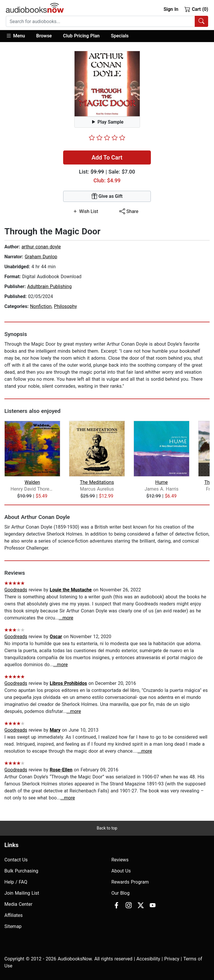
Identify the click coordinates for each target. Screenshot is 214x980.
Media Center (18, 904)
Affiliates (14, 915)
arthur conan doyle (41, 247)
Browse (44, 36)
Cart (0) (196, 9)
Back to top (107, 828)
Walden (32, 482)
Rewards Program (130, 882)
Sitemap (13, 926)
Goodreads (16, 590)
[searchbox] (100, 21)
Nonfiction (41, 306)
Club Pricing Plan (81, 36)
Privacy (172, 959)
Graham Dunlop (41, 257)
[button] (18, 36)
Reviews (120, 860)
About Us (121, 871)
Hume (162, 482)
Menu (15, 36)
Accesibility (148, 959)
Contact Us (16, 860)
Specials (120, 36)
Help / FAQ (16, 882)
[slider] (107, 138)
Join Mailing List (22, 893)
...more (66, 618)
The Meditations (97, 482)
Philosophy (66, 306)
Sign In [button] (171, 9)
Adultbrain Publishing (49, 286)
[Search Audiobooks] (201, 21)
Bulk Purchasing (21, 871)
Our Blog (120, 893)
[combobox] (107, 21)
